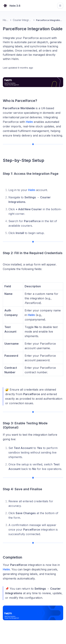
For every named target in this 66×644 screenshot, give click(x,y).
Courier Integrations (22, 20)
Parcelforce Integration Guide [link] (50, 20)
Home (6, 20)
